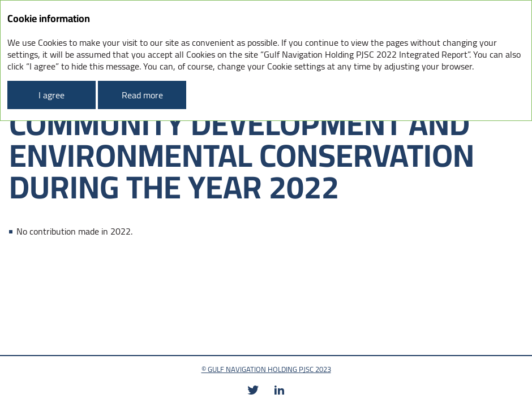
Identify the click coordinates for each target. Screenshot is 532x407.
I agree (52, 95)
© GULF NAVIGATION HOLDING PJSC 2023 (266, 369)
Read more (142, 95)
